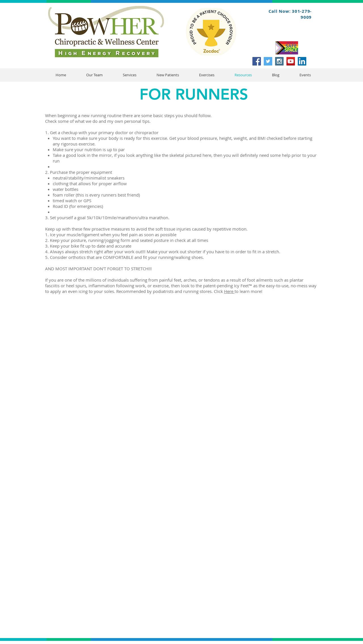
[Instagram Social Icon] (279, 61)
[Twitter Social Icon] (268, 61)
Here (229, 291)
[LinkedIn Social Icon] (302, 61)
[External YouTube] (185, 393)
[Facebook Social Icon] (257, 61)
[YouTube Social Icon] (291, 61)
